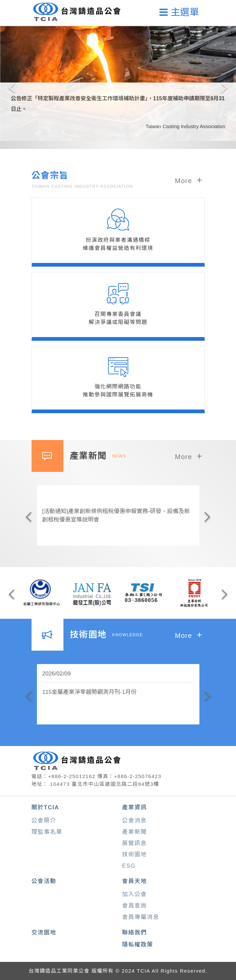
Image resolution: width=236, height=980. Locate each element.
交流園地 (44, 933)
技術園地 (135, 854)
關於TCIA (45, 807)
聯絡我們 (135, 933)
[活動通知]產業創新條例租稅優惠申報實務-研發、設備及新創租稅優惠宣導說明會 (116, 516)
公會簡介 (44, 821)
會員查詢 (135, 906)
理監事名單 (47, 832)
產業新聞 (135, 832)
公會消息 (135, 821)
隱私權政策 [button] (138, 945)
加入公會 (135, 894)
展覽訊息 (135, 843)
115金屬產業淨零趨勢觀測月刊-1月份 (89, 692)
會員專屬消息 (141, 917)
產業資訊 (135, 807)
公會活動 (44, 881)
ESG (129, 866)
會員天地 (135, 881)
